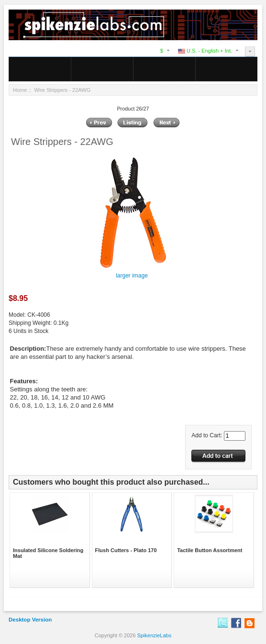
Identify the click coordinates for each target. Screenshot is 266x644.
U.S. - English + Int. (205, 51)
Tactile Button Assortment (210, 550)
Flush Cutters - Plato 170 (126, 550)
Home (20, 90)
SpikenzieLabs (155, 635)
